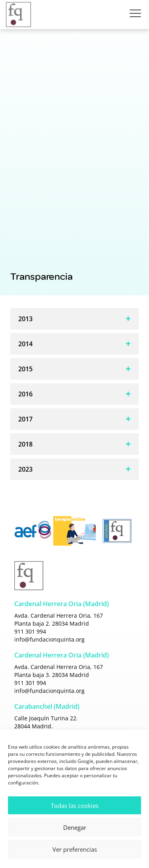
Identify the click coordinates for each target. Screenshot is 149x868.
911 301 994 (30, 631)
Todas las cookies (75, 806)
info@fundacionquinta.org (49, 639)
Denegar (75, 827)
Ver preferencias (75, 849)
